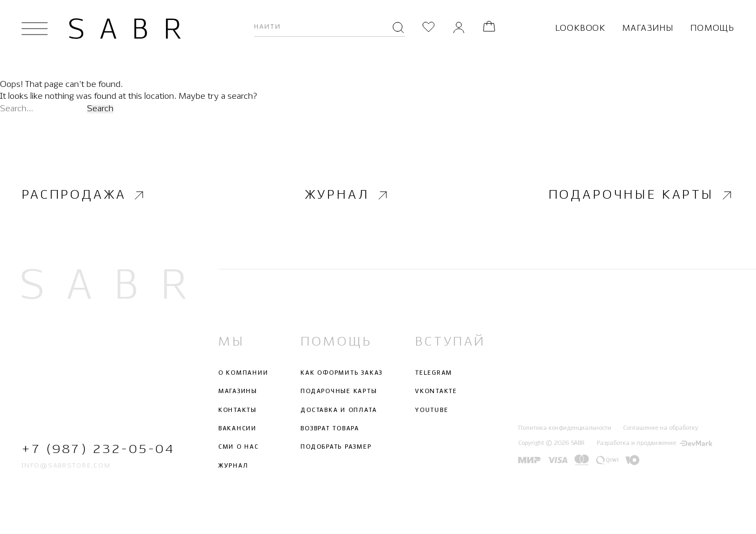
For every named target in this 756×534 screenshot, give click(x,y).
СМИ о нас (239, 447)
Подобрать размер (336, 447)
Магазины (647, 28)
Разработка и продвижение (654, 443)
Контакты (237, 410)
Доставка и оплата (339, 410)
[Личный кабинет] (459, 28)
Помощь (712, 28)
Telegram (434, 373)
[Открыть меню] (35, 29)
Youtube (431, 410)
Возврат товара (330, 429)
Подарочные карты (641, 195)
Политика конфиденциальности (565, 428)
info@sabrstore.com (66, 465)
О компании (243, 373)
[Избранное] (429, 28)
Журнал (347, 195)
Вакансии (237, 429)
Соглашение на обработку (661, 428)
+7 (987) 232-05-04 (98, 449)
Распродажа (84, 195)
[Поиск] (398, 29)
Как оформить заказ (342, 373)
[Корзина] (489, 28)
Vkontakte (436, 391)
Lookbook (580, 28)
